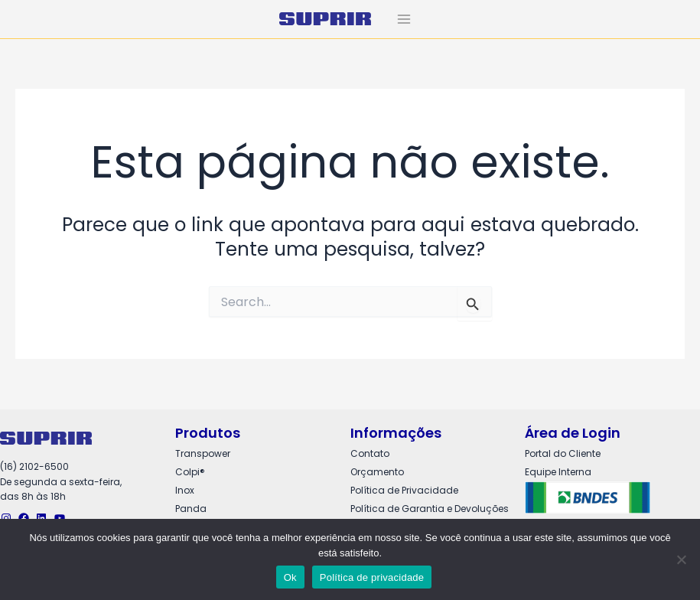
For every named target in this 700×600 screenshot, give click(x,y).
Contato (370, 453)
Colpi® (190, 472)
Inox (185, 490)
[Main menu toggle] (404, 20)
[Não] (681, 559)
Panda (191, 509)
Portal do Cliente (563, 453)
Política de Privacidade (404, 490)
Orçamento (377, 472)
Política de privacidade (372, 577)
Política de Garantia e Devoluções (430, 509)
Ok (290, 577)
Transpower (203, 453)
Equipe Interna (558, 472)
